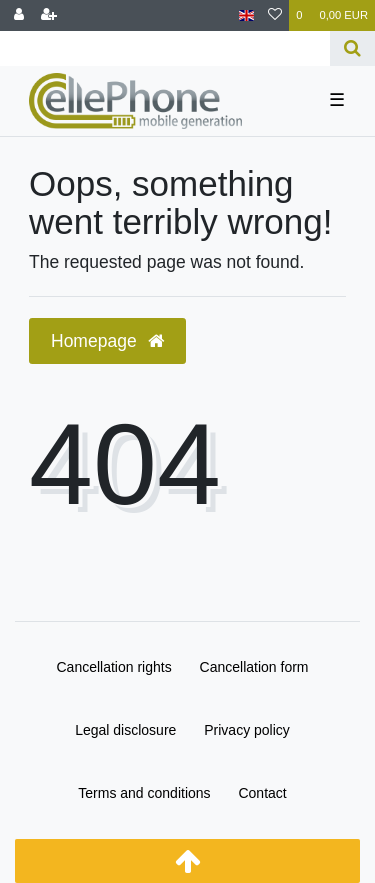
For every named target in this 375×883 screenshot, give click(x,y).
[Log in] (19, 15)
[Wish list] (275, 15)
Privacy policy (247, 730)
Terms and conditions (144, 793)
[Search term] (165, 48)
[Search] (352, 48)
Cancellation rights (114, 667)
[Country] (246, 15)
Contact (262, 793)
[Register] (49, 15)
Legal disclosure (125, 730)
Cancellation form (254, 667)
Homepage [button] (107, 341)
